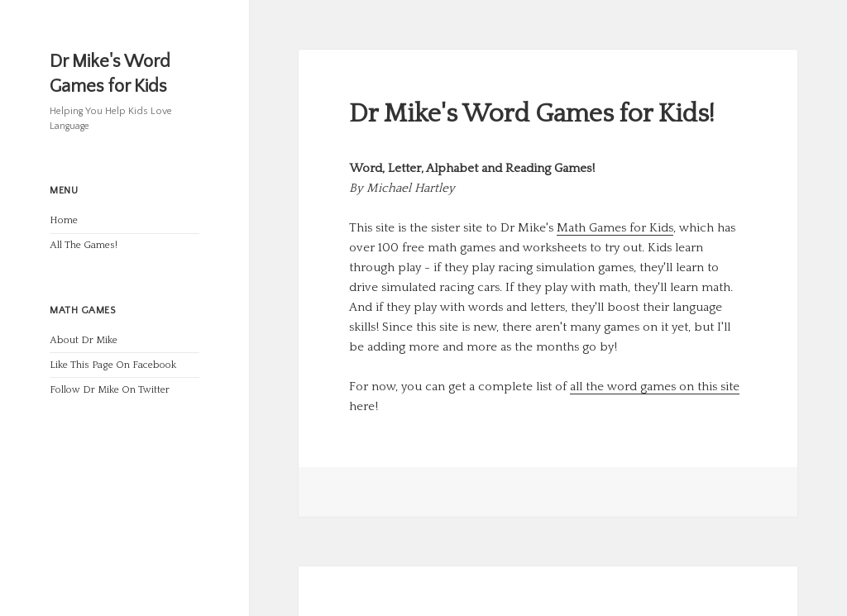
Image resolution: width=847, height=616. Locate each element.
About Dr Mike (84, 340)
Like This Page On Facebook (113, 365)
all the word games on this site (655, 387)
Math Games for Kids (615, 228)
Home (64, 220)
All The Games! (84, 245)
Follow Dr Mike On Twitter (110, 390)
